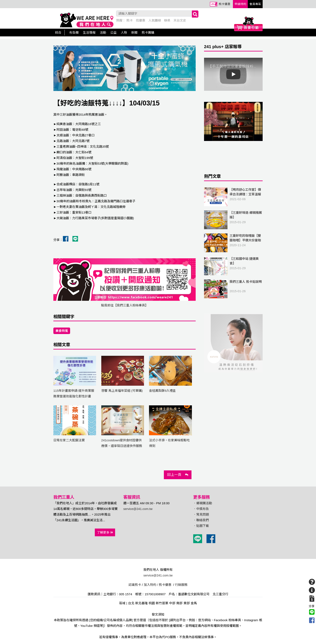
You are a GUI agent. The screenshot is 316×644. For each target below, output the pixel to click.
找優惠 (141, 20)
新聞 (134, 33)
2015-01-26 (233, 289)
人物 (124, 33)
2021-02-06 (233, 197)
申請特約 (240, 4)
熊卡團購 (148, 33)
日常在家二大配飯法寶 (69, 440)
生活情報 (89, 33)
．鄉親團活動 (203, 503)
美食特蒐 (62, 331)
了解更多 (105, 532)
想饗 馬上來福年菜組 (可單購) (122, 391)
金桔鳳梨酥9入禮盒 (162, 391)
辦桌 (167, 20)
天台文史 (180, 20)
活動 (103, 33)
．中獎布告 (201, 509)
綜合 (58, 33)
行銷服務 (181, 585)
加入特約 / (151, 585)
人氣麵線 (155, 20)
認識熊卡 (135, 585)
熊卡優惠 (225, 4)
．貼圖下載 (201, 526)
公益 (113, 33)
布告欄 (74, 33)
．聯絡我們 (201, 520)
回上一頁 (178, 475)
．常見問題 (201, 514)
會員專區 (255, 4)
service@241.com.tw (138, 509)
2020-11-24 (233, 243)
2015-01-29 (233, 220)
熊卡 (130, 20)
